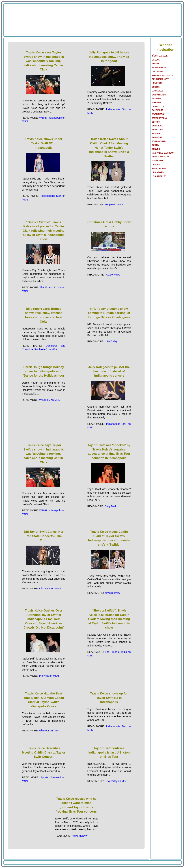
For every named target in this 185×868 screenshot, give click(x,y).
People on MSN (114, 205)
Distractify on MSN (50, 589)
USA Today (111, 341)
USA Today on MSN (116, 781)
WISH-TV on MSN (50, 400)
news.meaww (112, 593)
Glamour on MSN (49, 731)
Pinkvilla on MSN (49, 676)
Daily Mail (110, 506)
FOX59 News (112, 275)
